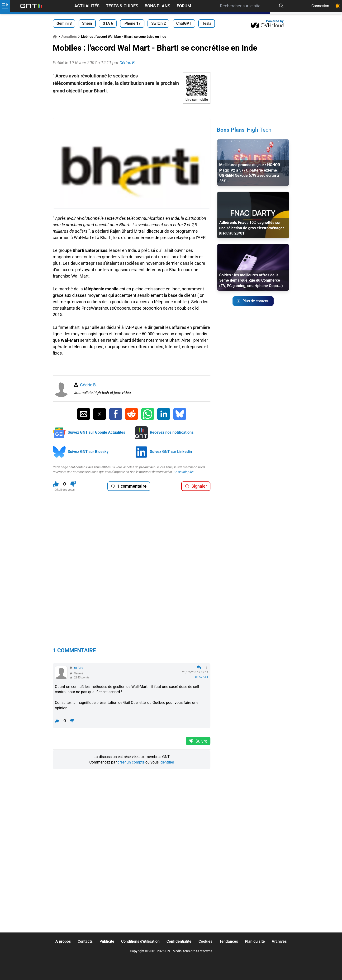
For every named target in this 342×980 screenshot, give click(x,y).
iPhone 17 (132, 23)
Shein (87, 23)
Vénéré (78, 673)
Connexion (320, 6)
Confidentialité (179, 941)
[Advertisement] (132, 111)
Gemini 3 (64, 23)
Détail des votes (64, 490)
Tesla (207, 23)
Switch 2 (159, 23)
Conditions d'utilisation (140, 941)
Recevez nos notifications (172, 432)
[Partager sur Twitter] (100, 414)
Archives (279, 941)
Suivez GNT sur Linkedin (171, 452)
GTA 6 (108, 23)
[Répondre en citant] (199, 667)
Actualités (87, 6)
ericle (79, 668)
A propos (63, 941)
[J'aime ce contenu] (56, 484)
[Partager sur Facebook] (116, 414)
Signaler (196, 486)
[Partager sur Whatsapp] (148, 414)
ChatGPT (184, 23)
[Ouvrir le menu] (5, 6)
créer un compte (131, 762)
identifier (167, 762)
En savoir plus (184, 472)
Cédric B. (88, 385)
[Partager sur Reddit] (132, 414)
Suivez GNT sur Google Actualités (96, 432)
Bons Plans (157, 6)
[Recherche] (281, 6)
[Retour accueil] (31, 6)
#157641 (202, 677)
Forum (184, 6)
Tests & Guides (122, 6)
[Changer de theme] (338, 6)
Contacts (85, 941)
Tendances (229, 941)
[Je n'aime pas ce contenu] (73, 484)
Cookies (205, 941)
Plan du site (255, 941)
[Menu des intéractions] (206, 667)
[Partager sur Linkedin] (164, 414)
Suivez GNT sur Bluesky (88, 452)
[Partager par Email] (84, 414)
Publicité (107, 941)
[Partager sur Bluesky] (180, 414)
